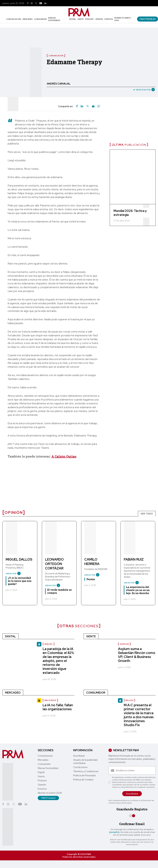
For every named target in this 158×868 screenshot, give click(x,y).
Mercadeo (28, 19)
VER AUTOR (12, 574)
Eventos (109, 19)
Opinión (99, 19)
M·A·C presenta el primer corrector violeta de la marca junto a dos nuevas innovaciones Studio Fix (139, 715)
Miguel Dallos (19, 559)
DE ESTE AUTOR (143, 90)
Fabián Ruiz (134, 559)
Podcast (89, 19)
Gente (81, 19)
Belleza (129, 700)
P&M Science (50, 700)
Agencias (124, 644)
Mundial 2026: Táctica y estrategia (130, 213)
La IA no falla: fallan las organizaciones (58, 707)
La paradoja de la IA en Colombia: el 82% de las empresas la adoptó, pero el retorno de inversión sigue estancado (58, 661)
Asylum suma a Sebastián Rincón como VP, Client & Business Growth (137, 655)
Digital (73, 19)
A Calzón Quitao (64, 456)
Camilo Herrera (92, 562)
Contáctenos (80, 767)
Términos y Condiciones (86, 771)
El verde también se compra (59, 591)
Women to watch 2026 (50, 793)
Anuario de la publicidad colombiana (85, 762)
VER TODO (147, 514)
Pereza (91, 579)
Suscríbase (79, 756)
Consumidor (40, 19)
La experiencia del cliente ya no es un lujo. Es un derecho (138, 590)
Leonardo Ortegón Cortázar (54, 564)
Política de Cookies (83, 780)
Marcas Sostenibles (54, 19)
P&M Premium (148, 19)
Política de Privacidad (84, 776)
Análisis (49, 644)
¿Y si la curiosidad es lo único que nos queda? (20, 581)
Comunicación (14, 19)
